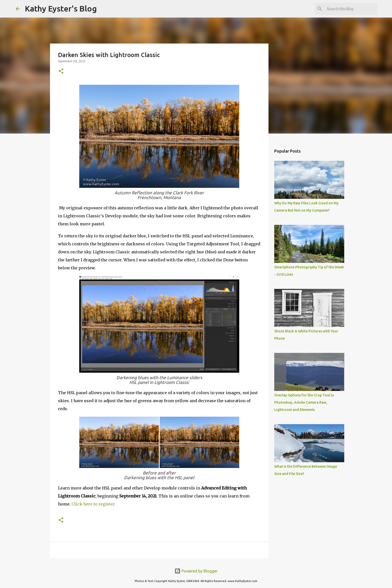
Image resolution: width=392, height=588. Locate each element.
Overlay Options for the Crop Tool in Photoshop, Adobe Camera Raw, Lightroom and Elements (304, 402)
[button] (61, 71)
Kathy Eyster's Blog (61, 9)
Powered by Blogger (196, 571)
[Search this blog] (351, 9)
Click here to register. (93, 504)
